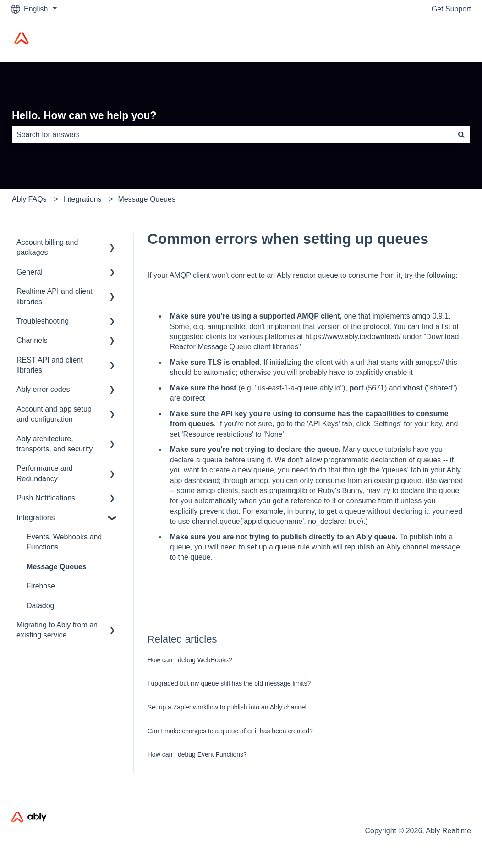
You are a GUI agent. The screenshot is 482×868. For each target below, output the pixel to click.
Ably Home (444, 40)
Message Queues (147, 199)
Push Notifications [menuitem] (46, 498)
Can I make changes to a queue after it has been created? (230, 731)
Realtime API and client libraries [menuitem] (54, 296)
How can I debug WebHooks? (190, 660)
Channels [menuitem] (32, 340)
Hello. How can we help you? (84, 115)
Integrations (82, 199)
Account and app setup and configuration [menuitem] (54, 414)
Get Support (451, 9)
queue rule (292, 547)
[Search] (461, 135)
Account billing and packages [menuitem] (47, 247)
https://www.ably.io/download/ (352, 337)
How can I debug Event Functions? (197, 754)
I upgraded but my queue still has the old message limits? (229, 683)
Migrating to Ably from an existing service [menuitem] (57, 630)
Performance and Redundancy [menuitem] (45, 473)
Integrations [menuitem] (36, 518)
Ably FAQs (29, 199)
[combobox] (232, 135)
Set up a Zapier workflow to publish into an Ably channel (227, 707)
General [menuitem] (30, 272)
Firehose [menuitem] (41, 586)
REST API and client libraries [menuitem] (50, 365)
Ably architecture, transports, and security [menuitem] (55, 444)
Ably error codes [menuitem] (43, 389)
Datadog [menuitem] (41, 606)
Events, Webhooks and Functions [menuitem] (64, 542)
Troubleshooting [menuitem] (43, 321)
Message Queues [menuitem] (57, 567)
